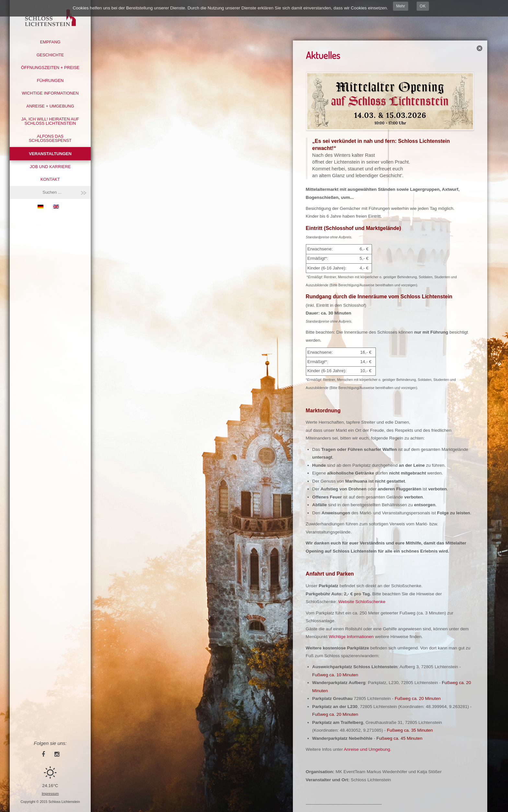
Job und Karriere (50, 167)
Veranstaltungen (50, 154)
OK (423, 6)
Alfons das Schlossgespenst (50, 138)
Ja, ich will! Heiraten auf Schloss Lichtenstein (50, 121)
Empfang (50, 42)
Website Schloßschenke (362, 602)
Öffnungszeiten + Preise (50, 68)
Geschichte (50, 55)
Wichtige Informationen (50, 93)
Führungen (50, 80)
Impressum (50, 794)
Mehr (401, 6)
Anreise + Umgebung (50, 106)
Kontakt (50, 179)
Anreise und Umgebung (367, 749)
